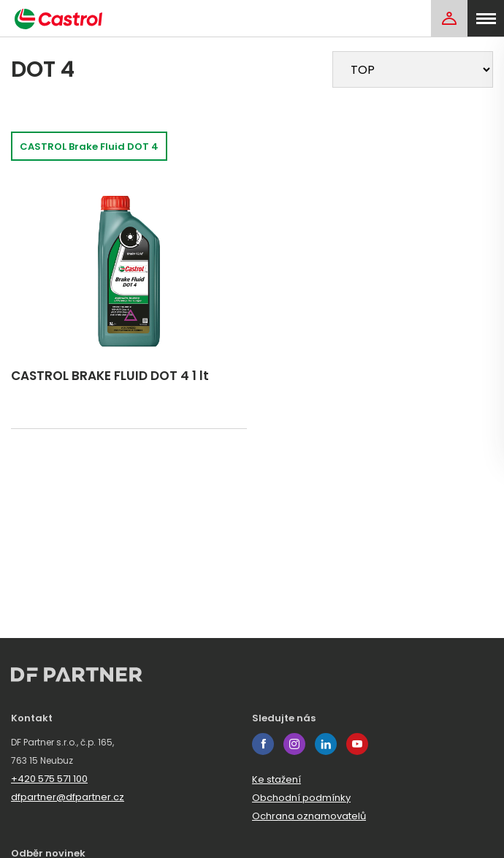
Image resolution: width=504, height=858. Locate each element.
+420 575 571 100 (49, 779)
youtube (357, 744)
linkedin (326, 744)
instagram (294, 744)
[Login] (449, 18)
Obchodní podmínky (301, 798)
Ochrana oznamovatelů (309, 816)
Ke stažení (276, 779)
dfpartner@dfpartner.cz (68, 797)
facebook (263, 744)
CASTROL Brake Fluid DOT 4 (89, 147)
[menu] (486, 18)
